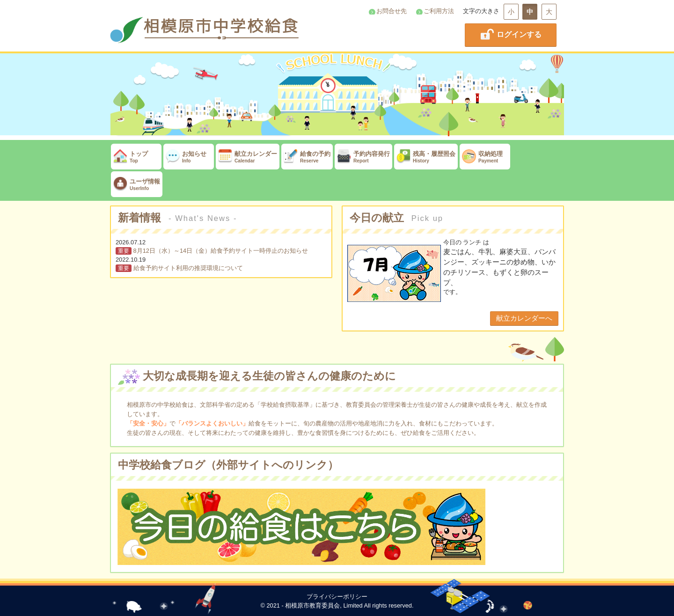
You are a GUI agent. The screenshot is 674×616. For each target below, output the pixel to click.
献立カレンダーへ (524, 318)
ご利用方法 (439, 11)
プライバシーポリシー (337, 597)
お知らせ (189, 157)
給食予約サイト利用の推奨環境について (188, 268)
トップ (136, 157)
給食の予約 (307, 157)
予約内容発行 (363, 157)
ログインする (511, 34)
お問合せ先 (392, 11)
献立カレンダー (248, 157)
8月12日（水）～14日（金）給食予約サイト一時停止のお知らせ (221, 251)
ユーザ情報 (137, 185)
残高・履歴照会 (426, 157)
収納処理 (485, 157)
